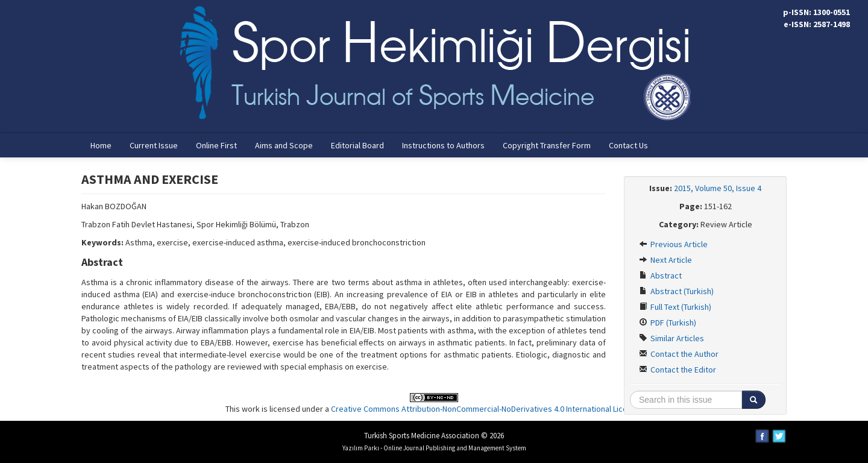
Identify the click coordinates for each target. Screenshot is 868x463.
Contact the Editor (678, 370)
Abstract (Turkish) (676, 291)
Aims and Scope (284, 145)
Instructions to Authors (443, 145)
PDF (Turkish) (668, 323)
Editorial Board (357, 145)
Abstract (660, 276)
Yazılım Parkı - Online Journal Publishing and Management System (434, 448)
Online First (216, 145)
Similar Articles (671, 338)
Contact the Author (679, 354)
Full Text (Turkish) (675, 307)
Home (101, 145)
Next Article (665, 260)
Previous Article (673, 244)
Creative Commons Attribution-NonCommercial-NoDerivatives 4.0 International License (486, 409)
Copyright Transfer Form (547, 145)
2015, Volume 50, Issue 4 (718, 188)
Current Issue (154, 145)
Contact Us (628, 145)
